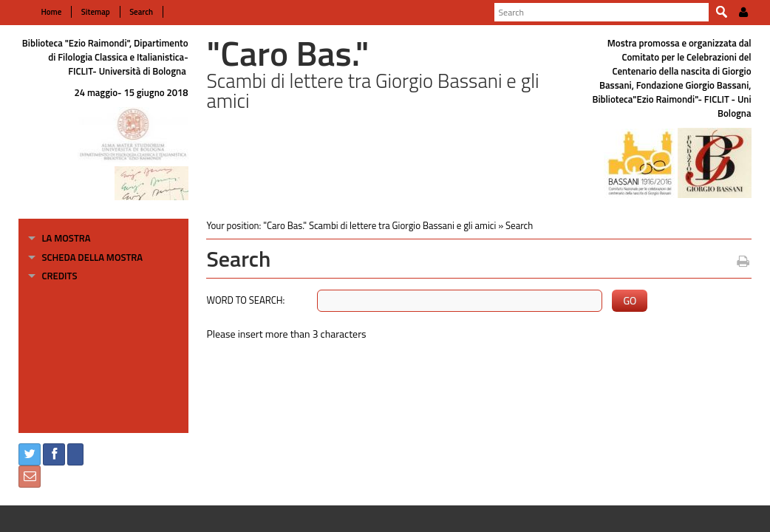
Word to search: (242, 300)
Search (132, 12)
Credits (52, 276)
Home (44, 12)
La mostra (58, 238)
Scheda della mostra (85, 257)
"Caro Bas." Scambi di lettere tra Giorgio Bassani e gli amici (376, 225)
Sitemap (87, 12)
